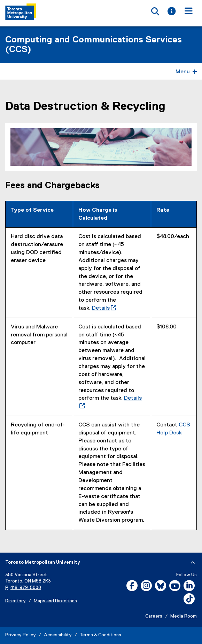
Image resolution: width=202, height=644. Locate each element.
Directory (15, 601)
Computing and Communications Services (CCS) (94, 45)
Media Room (184, 616)
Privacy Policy (21, 635)
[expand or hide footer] (193, 563)
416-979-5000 (26, 588)
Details (104, 308)
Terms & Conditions (100, 635)
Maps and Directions (55, 601)
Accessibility (58, 635)
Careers (154, 616)
